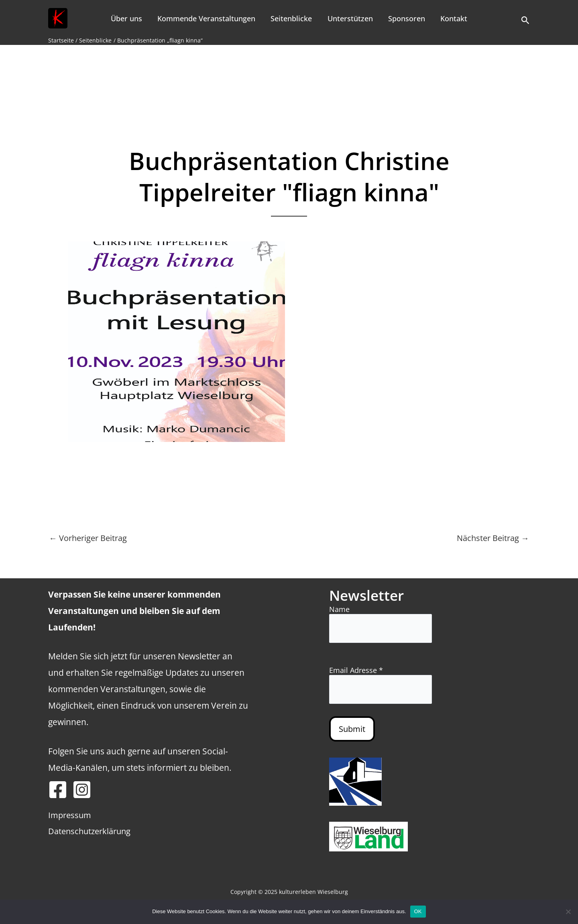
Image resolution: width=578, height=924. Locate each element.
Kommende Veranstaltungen (208, 18)
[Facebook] (58, 790)
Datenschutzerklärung (89, 831)
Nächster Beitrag (493, 538)
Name (339, 609)
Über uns (129, 18)
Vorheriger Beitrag (88, 538)
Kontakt (452, 18)
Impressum (70, 815)
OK (418, 911)
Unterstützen (350, 18)
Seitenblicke (292, 18)
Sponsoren (405, 18)
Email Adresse (356, 670)
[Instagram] (82, 790)
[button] (525, 18)
